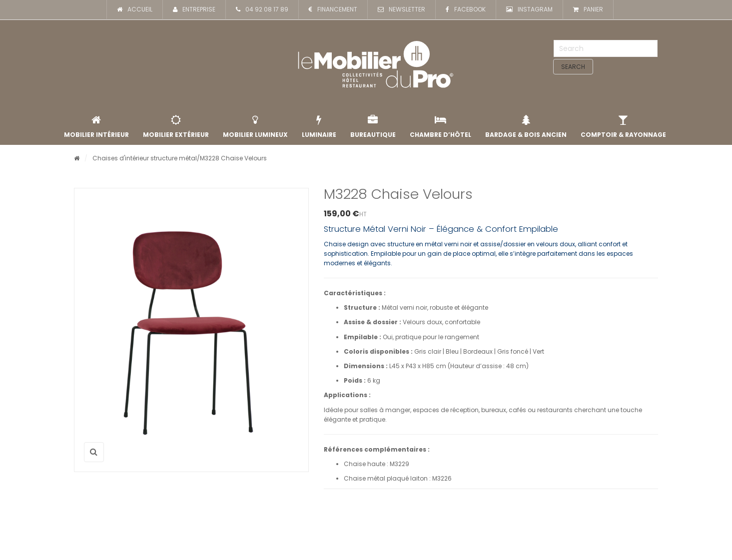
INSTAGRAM (529, 10)
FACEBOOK (466, 10)
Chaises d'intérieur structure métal (145, 158)
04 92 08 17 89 (262, 10)
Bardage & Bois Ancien (526, 127)
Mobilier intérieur (96, 127)
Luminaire (319, 127)
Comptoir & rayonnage (623, 127)
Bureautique (373, 127)
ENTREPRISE (194, 10)
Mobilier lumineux (255, 127)
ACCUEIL (135, 10)
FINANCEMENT (333, 10)
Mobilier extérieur (176, 127)
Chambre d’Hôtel (440, 127)
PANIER (588, 10)
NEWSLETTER (401, 10)
